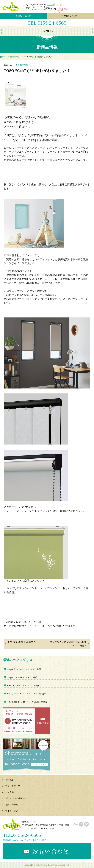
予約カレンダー (71, 16)
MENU (47, 31)
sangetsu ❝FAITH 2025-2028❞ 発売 (22, 678)
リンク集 (9, 792)
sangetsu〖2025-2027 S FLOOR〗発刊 (24, 669)
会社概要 (9, 780)
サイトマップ (12, 811)
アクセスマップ (13, 786)
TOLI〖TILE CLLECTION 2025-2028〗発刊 (27, 694)
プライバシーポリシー (16, 798)
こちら (30, 622)
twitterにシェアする (86, 824)
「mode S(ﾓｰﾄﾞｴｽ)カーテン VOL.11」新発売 (27, 702)
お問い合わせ (23, 16)
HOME (5, 57)
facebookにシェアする (81, 824)
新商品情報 (15, 57)
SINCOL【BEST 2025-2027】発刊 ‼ (23, 686)
